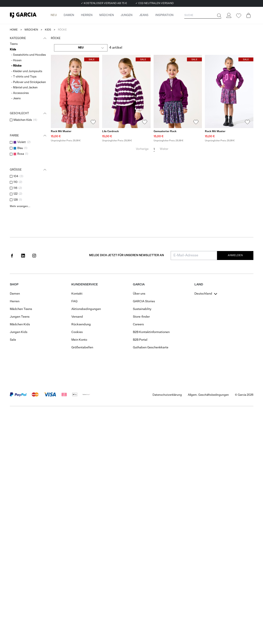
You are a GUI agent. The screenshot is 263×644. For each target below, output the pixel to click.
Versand (77, 317)
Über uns (139, 294)
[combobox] (81, 48)
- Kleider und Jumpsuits (27, 71)
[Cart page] (248, 15)
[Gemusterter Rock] (178, 91)
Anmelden (235, 256)
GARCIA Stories (144, 301)
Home (14, 30)
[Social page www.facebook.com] (12, 256)
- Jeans (16, 99)
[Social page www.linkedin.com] (23, 256)
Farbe (29, 136)
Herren (15, 301)
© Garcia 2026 (244, 395)
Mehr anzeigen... (20, 206)
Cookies (77, 332)
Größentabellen (82, 348)
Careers (138, 324)
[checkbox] (11, 120)
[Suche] (219, 16)
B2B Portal (140, 340)
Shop (14, 285)
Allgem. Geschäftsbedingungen (208, 395)
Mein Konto (79, 340)
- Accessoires (20, 93)
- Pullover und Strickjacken (29, 82)
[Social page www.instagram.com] (34, 256)
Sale (13, 340)
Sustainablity (142, 309)
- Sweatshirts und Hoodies (29, 55)
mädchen (31, 30)
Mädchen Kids (20, 324)
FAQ (74, 301)
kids (48, 30)
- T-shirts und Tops (24, 77)
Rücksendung (81, 324)
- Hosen (16, 61)
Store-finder (141, 317)
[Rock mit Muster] (75, 91)
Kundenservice (85, 285)
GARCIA (139, 285)
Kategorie (29, 38)
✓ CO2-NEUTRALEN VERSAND (155, 3)
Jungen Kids (19, 332)
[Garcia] (23, 15)
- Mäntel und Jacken (24, 88)
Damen (15, 294)
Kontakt (77, 294)
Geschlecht (29, 114)
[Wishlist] (239, 16)
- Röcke (16, 66)
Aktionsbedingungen (86, 309)
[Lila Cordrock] (126, 91)
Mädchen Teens (21, 309)
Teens (14, 44)
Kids (13, 50)
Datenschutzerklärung (167, 395)
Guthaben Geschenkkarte (151, 348)
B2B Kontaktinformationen (151, 332)
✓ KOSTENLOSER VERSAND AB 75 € (104, 3)
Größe (29, 170)
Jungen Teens (20, 317)
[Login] (229, 15)
